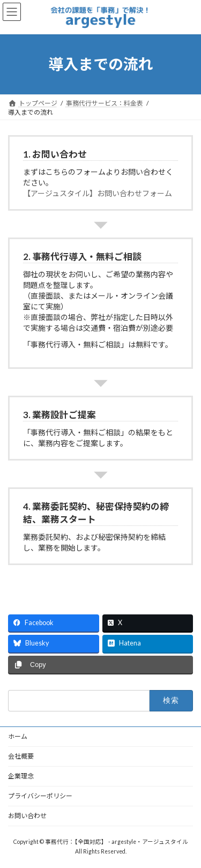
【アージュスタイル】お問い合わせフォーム (98, 193)
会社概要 (21, 756)
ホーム (18, 736)
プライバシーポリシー (40, 796)
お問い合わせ (27, 816)
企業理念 (21, 776)
